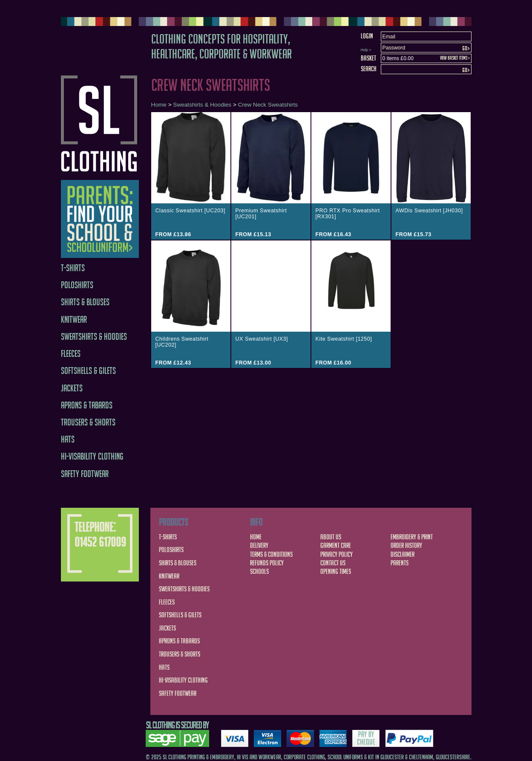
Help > (366, 50)
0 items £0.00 (398, 58)
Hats (68, 439)
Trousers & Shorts (88, 422)
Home (159, 105)
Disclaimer (403, 554)
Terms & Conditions (271, 554)
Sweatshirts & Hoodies (94, 337)
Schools (259, 571)
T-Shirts (73, 268)
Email (389, 37)
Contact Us (333, 563)
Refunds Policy (267, 563)
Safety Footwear (85, 474)
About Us (331, 537)
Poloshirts (77, 285)
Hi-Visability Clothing (92, 456)
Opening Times (336, 571)
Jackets (72, 388)
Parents (400, 563)
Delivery (259, 545)
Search (369, 69)
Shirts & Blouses (85, 302)
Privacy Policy (336, 554)
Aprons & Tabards (87, 405)
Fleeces (71, 354)
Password (394, 48)
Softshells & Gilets (88, 371)
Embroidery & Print (412, 537)
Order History (406, 545)
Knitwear (74, 320)
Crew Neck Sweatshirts (268, 105)
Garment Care (336, 545)
